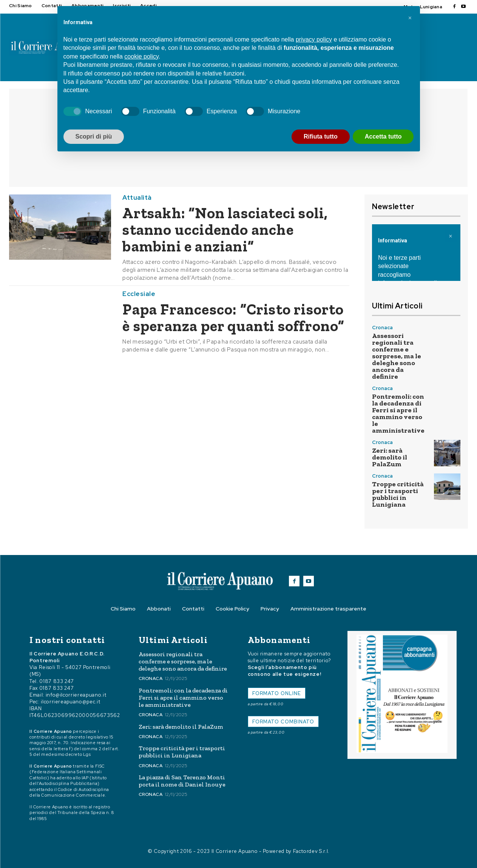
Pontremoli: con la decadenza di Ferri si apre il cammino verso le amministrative (398, 413)
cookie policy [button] (141, 56)
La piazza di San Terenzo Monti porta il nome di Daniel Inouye (182, 781)
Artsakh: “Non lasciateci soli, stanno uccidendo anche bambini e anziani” (225, 230)
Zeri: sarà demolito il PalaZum (390, 457)
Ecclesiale (139, 294)
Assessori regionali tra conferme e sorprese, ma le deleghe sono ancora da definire (397, 356)
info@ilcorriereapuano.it (76, 695)
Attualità (137, 198)
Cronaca (382, 328)
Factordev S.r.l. (311, 851)
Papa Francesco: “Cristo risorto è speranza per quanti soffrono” (233, 318)
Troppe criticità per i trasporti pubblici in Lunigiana (398, 494)
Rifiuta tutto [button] (321, 136)
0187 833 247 (57, 681)
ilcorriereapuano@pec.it (70, 702)
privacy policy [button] (314, 39)
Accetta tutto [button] (383, 136)
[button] (410, 18)
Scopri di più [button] (94, 136)
